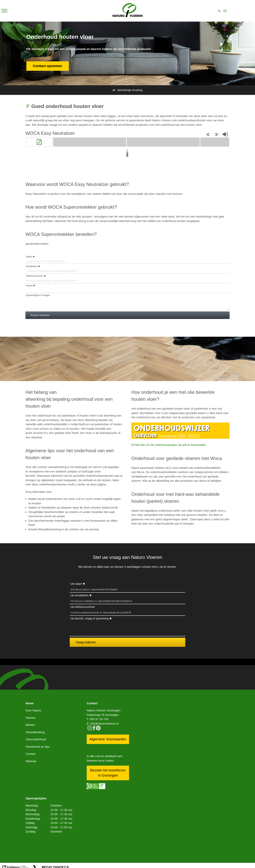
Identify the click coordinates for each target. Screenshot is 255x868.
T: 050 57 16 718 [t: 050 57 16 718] (97, 719)
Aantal (29, 286)
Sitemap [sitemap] (31, 761)
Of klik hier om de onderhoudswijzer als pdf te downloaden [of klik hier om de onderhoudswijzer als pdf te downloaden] (169, 445)
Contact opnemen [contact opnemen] (48, 66)
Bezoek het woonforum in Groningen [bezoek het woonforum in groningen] (108, 773)
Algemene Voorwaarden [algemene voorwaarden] (108, 739)
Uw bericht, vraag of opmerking (89, 618)
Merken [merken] (30, 725)
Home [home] (29, 703)
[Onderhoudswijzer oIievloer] (180, 438)
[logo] (128, 11)
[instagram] (90, 729)
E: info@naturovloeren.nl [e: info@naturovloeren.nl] (103, 723)
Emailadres (32, 266)
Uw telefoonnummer (83, 607)
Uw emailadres (79, 595)
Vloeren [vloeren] (30, 718)
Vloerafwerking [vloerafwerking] (35, 732)
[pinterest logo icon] (98, 729)
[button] (39, 142)
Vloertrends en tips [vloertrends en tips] (37, 747)
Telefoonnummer (35, 276)
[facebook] (94, 729)
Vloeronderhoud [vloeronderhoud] (36, 739)
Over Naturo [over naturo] (33, 710)
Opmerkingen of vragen (38, 295)
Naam (29, 257)
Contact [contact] (30, 754)
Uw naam (76, 584)
